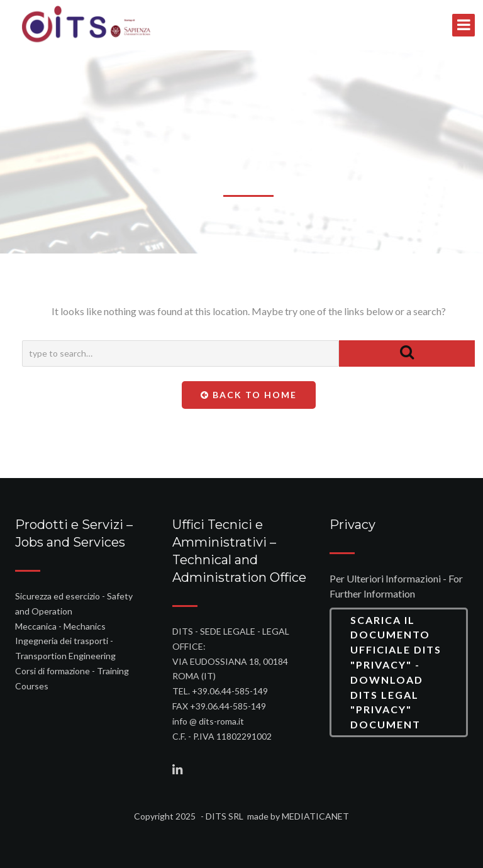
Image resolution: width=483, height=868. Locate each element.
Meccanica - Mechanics (60, 626)
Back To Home (249, 395)
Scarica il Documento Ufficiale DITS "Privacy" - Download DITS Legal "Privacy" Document (396, 672)
